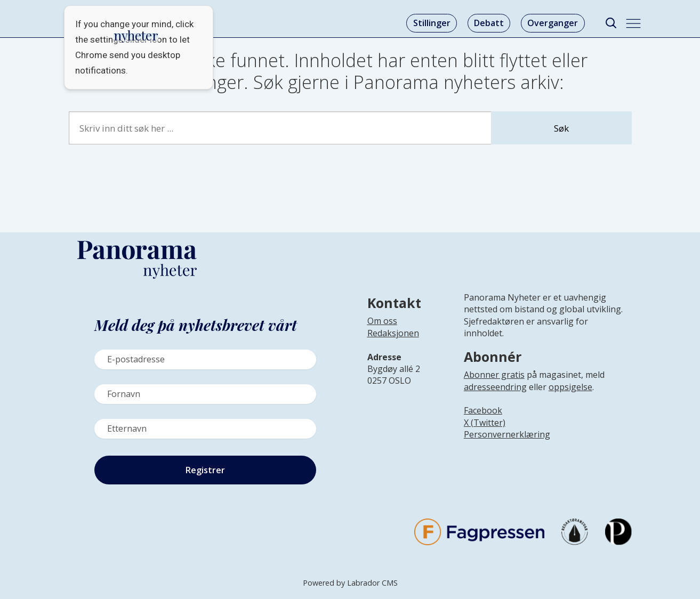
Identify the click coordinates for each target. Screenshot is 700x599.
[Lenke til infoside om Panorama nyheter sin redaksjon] (393, 342)
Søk (561, 128)
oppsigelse (570, 387)
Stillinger (432, 23)
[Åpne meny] (633, 23)
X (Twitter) (485, 423)
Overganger (553, 23)
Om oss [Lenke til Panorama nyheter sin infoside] (382, 321)
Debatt (489, 23)
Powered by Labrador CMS (350, 583)
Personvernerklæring (507, 434)
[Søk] (611, 23)
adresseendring (495, 387)
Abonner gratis (494, 375)
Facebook (483, 410)
